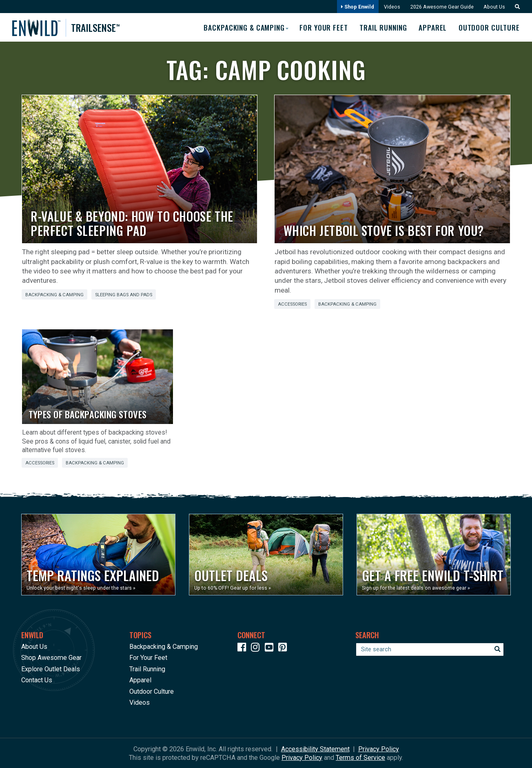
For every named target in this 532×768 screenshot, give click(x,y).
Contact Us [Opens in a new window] (37, 680)
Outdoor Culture (489, 27)
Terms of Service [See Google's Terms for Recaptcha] (360, 757)
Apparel (432, 27)
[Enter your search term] (430, 649)
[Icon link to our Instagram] (257, 648)
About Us (493, 7)
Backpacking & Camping (54, 294)
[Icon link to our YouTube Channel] (271, 648)
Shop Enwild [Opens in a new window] (355, 7)
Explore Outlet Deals (51, 669)
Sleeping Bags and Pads (124, 294)
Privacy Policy (379, 749)
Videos (390, 7)
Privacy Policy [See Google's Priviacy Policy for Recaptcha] (302, 757)
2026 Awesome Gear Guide (440, 7)
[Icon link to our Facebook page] (244, 648)
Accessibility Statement (315, 749)
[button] (515, 7)
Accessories (292, 304)
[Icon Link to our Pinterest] (284, 648)
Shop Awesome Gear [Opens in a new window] (51, 658)
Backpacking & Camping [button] (239, 27)
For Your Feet (320, 27)
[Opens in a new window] (98, 555)
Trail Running (381, 27)
